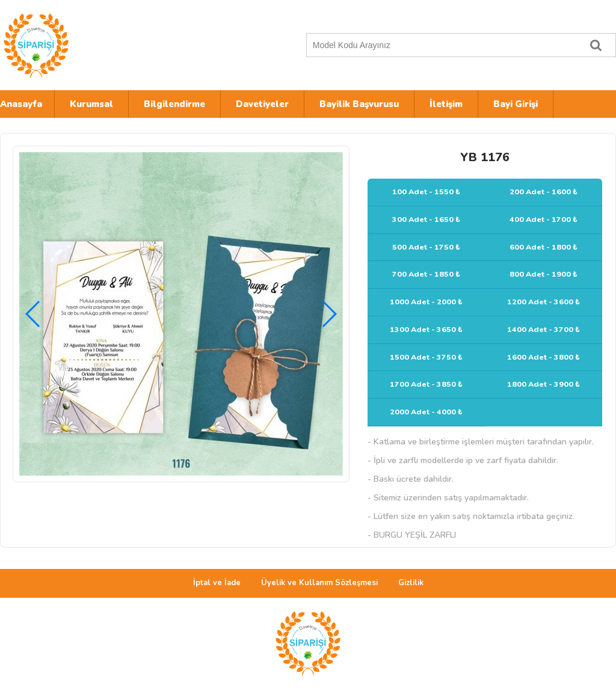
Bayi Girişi (516, 104)
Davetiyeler (262, 104)
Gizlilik (411, 583)
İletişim (446, 104)
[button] (329, 314)
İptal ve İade (217, 583)
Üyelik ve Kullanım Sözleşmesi (319, 583)
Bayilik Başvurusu (359, 104)
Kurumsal (91, 104)
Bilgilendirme (174, 104)
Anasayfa (21, 104)
